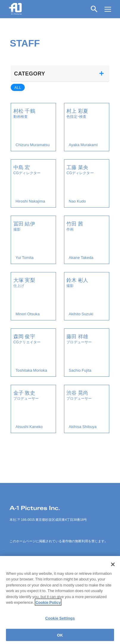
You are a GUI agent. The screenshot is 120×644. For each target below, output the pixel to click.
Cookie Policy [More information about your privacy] (48, 607)
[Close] (113, 569)
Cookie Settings (60, 623)
